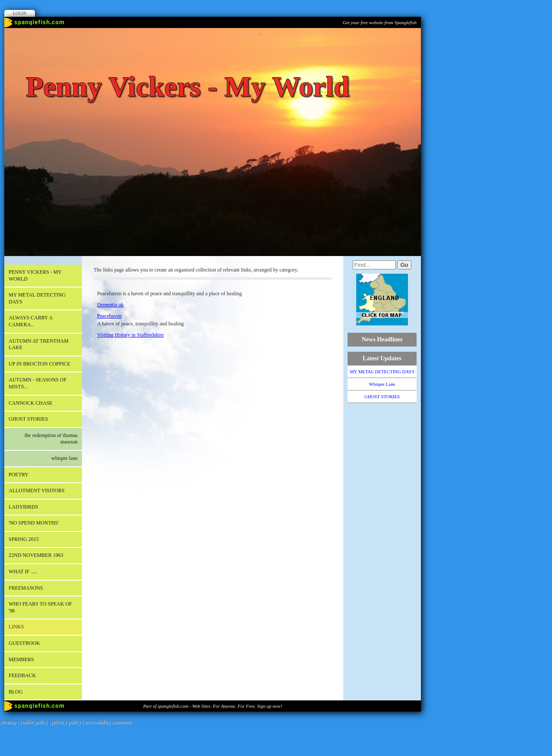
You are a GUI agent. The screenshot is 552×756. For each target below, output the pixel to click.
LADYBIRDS (24, 507)
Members (21, 659)
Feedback (22, 675)
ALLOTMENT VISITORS (37, 490)
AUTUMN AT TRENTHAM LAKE (39, 344)
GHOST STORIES (28, 419)
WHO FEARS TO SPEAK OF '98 (40, 607)
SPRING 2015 (24, 539)
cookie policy (34, 722)
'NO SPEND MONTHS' (34, 523)
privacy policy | (68, 722)
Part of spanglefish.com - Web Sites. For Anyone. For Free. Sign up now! (213, 706)
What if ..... (23, 572)
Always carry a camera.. (31, 321)
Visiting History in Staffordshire (130, 335)
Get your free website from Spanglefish (380, 22)
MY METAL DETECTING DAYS (37, 298)
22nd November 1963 (36, 555)
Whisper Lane (64, 458)
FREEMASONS (26, 588)
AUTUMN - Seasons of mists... (38, 383)
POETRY (19, 475)
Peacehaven (109, 316)
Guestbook (24, 643)
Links (16, 627)
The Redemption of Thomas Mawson (51, 439)
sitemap (8, 722)
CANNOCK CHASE (31, 403)
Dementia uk (110, 305)
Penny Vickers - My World (35, 275)
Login (20, 13)
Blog (16, 692)
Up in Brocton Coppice (39, 364)
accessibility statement (108, 722)
